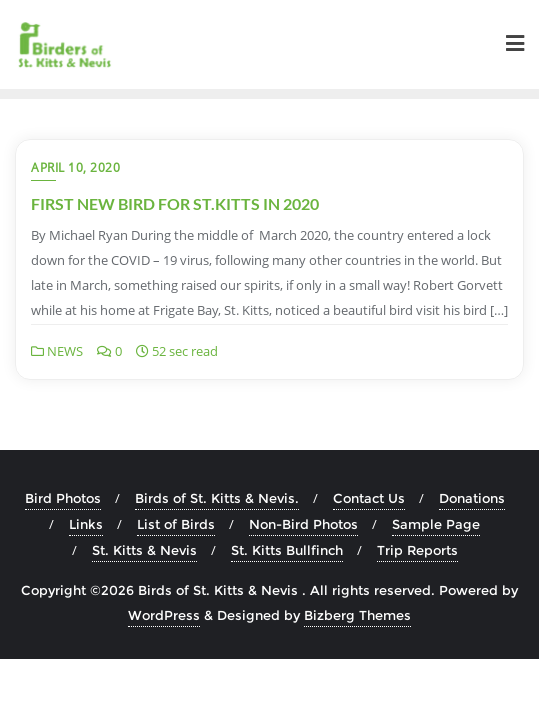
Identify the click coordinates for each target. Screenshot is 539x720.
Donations (472, 498)
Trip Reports (417, 550)
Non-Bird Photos (303, 524)
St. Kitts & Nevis (144, 550)
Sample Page (436, 524)
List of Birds (176, 524)
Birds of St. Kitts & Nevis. (217, 498)
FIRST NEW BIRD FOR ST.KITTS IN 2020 (175, 203)
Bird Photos (63, 498)
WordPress (164, 615)
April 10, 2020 (75, 167)
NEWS (57, 351)
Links (86, 524)
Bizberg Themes (357, 615)
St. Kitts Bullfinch (287, 550)
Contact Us (369, 498)
